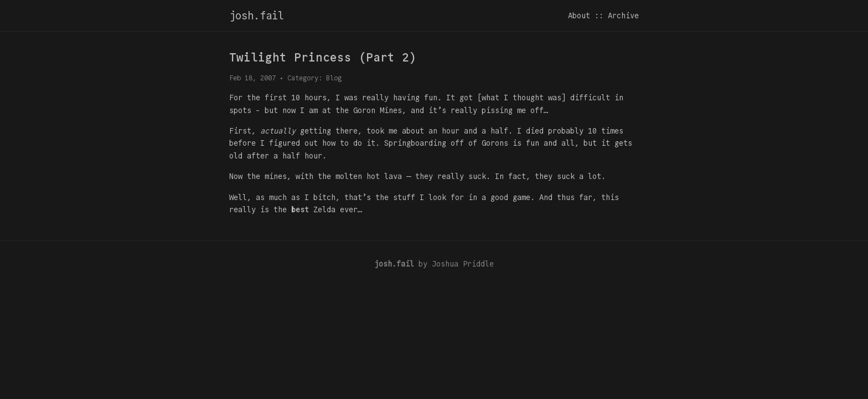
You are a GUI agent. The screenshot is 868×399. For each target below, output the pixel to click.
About (579, 16)
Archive (623, 16)
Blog (334, 78)
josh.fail (257, 16)
